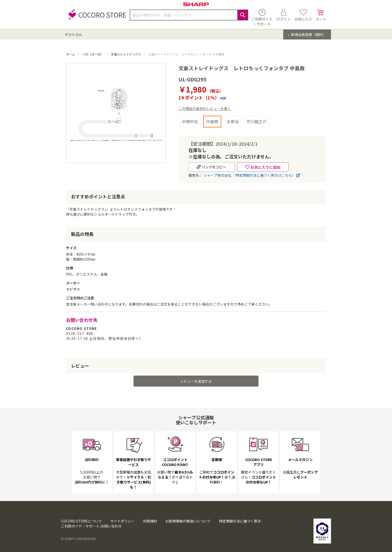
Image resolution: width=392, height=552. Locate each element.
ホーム (71, 54)
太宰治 (232, 121)
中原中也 (190, 121)
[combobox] (189, 15)
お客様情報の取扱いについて (188, 521)
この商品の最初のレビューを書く (205, 108)
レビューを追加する (196, 381)
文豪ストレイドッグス (126, 54)
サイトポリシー (122, 521)
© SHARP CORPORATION (78, 539)
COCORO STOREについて (81, 521)
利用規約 (150, 521)
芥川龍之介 (256, 121)
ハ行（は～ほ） (93, 54)
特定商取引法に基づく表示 (240, 521)
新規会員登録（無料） (308, 34)
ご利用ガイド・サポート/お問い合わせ (91, 526)
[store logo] (96, 17)
